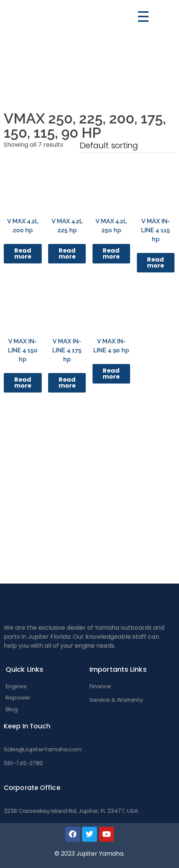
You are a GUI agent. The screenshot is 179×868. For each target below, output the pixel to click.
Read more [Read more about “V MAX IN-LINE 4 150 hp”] (23, 383)
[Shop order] (127, 147)
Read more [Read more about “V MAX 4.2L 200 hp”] (23, 253)
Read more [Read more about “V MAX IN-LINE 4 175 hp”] (67, 383)
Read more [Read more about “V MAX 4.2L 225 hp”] (67, 253)
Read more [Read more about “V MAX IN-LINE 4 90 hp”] (111, 374)
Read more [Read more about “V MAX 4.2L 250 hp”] (111, 253)
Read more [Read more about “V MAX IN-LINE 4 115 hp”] (155, 263)
